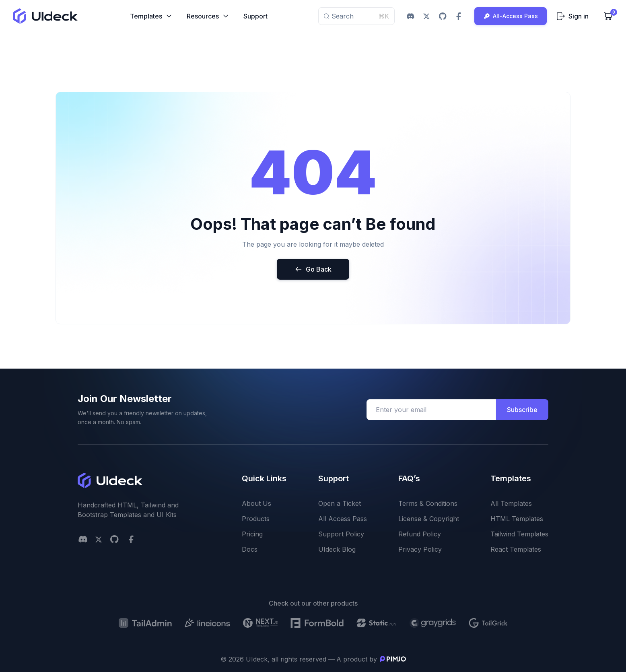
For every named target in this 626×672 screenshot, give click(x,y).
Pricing (252, 534)
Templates (151, 16)
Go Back (313, 269)
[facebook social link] (459, 16)
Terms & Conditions (428, 503)
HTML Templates (517, 519)
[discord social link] (410, 16)
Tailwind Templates (519, 534)
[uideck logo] (45, 16)
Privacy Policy (420, 549)
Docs (250, 549)
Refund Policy (420, 534)
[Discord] (83, 539)
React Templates (516, 549)
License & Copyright (429, 519)
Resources (208, 16)
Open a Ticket (340, 503)
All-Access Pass (511, 16)
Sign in (572, 16)
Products (256, 519)
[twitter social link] (426, 16)
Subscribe (522, 410)
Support (255, 16)
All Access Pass (343, 519)
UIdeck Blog (337, 549)
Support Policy (341, 534)
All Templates (511, 503)
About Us (256, 503)
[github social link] (443, 16)
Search (356, 16)
